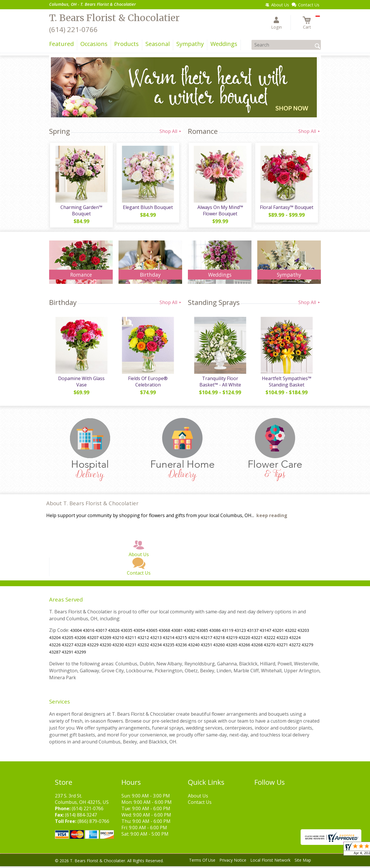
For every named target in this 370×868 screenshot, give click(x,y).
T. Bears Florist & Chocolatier (114, 18)
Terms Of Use (202, 862)
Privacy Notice (233, 862)
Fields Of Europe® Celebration (148, 383)
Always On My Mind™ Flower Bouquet (220, 211)
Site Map (303, 862)
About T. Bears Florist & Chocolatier (92, 505)
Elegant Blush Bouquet (148, 208)
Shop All (171, 131)
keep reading (272, 517)
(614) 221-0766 (73, 29)
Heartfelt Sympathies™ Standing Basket (286, 383)
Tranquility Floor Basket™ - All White (220, 383)
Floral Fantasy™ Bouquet (286, 208)
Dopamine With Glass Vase (81, 383)
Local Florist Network (270, 862)
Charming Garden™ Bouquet (81, 211)
